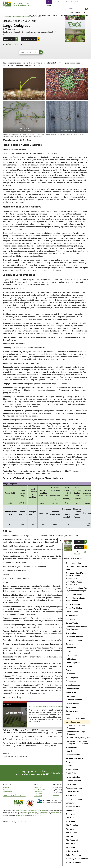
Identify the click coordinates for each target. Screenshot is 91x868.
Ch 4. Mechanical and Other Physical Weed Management (77, 589)
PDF (79, 542)
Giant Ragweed (72, 677)
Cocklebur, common (74, 640)
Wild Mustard (71, 833)
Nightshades (71, 751)
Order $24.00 (79, 547)
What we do (6, 787)
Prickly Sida (71, 773)
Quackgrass (71, 784)
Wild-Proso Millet (73, 840)
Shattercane (71, 795)
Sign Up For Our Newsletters (62, 773)
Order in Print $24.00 (29, 39)
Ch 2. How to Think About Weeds (76, 568)
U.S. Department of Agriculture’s (30, 812)
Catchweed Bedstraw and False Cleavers (76, 628)
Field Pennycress (73, 663)
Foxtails (69, 670)
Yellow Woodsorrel (74, 855)
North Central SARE (39, 789)
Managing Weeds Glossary (77, 858)
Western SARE (38, 796)
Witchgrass (71, 847)
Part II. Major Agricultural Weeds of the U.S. (76, 599)
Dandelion (70, 644)
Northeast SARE (38, 792)
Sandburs (70, 803)
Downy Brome (72, 655)
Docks (68, 651)
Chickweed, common (74, 637)
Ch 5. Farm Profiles (74, 594)
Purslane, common (74, 781)
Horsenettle (71, 692)
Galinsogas (70, 674)
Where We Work (45, 10)
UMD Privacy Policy (37, 815)
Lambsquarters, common (76, 718)
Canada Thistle (72, 623)
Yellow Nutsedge (73, 851)
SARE (4, 17)
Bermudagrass (72, 615)
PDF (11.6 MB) (9, 39)
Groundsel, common (74, 685)
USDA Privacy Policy (22, 815)
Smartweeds (71, 814)
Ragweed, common (74, 788)
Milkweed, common (74, 700)
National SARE (38, 787)
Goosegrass (71, 681)
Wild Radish (71, 844)
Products (10, 17)
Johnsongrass (72, 711)
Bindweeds (70, 619)
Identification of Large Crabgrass (76, 727)
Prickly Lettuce (72, 769)
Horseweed (71, 696)
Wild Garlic (70, 829)
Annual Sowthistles (74, 608)
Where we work (7, 789)
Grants (56, 10)
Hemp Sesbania (72, 689)
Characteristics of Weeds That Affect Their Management (76, 576)
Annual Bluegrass (73, 604)
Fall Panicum (71, 659)
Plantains (70, 766)
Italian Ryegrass (72, 703)
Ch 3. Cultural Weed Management (74, 583)
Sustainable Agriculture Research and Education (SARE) (31, 811)
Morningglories (72, 747)
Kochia (69, 715)
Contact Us (56, 795)
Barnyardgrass (72, 612)
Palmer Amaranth (73, 755)
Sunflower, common (74, 799)
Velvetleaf (70, 818)
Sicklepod (70, 810)
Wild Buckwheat (72, 825)
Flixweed (69, 666)
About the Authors (73, 862)
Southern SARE (38, 794)
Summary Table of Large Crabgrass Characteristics (78, 742)
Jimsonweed (71, 707)
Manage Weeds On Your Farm (22, 17)
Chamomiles (71, 633)
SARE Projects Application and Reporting (14, 796)
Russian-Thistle (72, 792)
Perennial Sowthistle (74, 758)
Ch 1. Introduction (73, 563)
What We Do (33, 10)
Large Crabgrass (73, 722)
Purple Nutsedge (73, 777)
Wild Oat (69, 836)
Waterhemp (71, 821)
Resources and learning (9, 794)
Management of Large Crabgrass (76, 733)
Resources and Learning (79, 10)
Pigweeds (70, 762)
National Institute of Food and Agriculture (49, 812)
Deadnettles (71, 648)
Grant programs (7, 792)
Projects (64, 10)
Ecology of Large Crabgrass (78, 737)
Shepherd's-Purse (73, 807)
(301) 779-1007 (14, 44)
